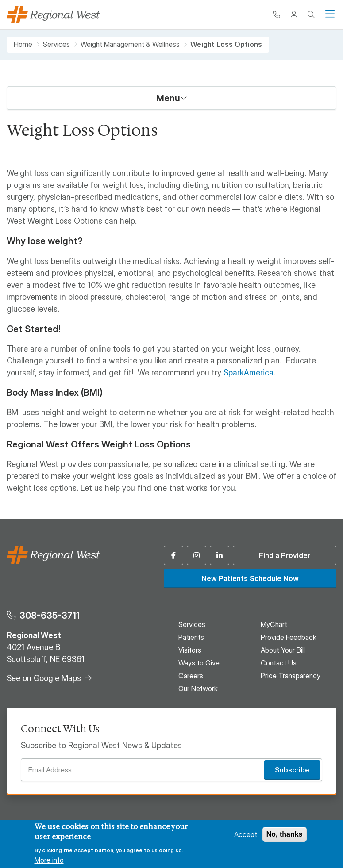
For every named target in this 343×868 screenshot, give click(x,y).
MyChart (274, 624)
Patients (191, 637)
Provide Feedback (289, 637)
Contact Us (279, 663)
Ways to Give (199, 663)
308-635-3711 (50, 615)
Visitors (190, 650)
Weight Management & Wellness (130, 44)
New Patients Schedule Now (250, 578)
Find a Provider (285, 555)
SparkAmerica (249, 373)
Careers (191, 676)
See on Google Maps (44, 678)
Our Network (198, 688)
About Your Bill (283, 650)
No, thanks (285, 834)
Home (23, 44)
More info (49, 860)
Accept (246, 834)
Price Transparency (291, 676)
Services (56, 44)
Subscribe (292, 770)
